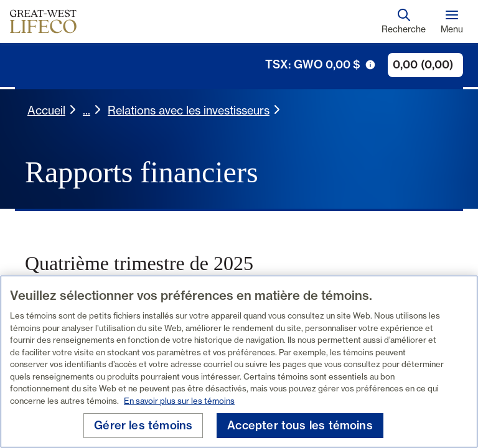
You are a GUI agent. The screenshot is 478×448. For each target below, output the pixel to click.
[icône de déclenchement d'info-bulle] (370, 65)
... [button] (87, 110)
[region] (239, 362)
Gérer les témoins (143, 425)
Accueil (46, 110)
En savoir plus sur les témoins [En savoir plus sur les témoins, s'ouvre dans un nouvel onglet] (179, 401)
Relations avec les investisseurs (189, 110)
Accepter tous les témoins (300, 425)
